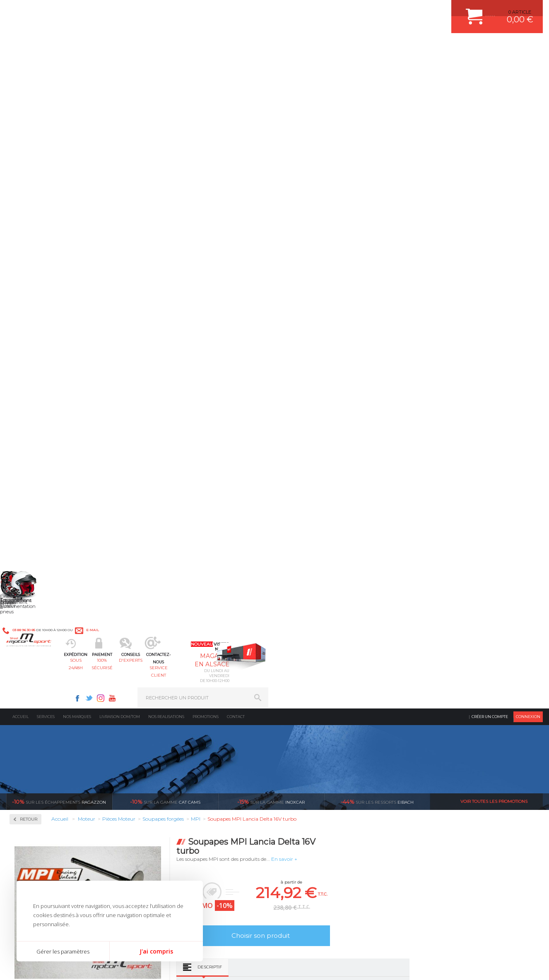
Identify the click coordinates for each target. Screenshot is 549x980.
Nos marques (77, 68)
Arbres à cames (38, 341)
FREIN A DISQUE (308, 779)
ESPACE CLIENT (436, 686)
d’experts (171, 608)
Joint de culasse (39, 401)
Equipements (169, 779)
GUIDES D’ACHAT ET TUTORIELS (455, 769)
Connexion (528, 68)
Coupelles (32, 371)
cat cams (165, 153)
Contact (236, 68)
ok (255, 839)
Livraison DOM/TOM (120, 68)
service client (307, 48)
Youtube (387, 11)
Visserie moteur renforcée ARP (55, 520)
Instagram (375, 11)
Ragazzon (59, 153)
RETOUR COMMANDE (442, 737)
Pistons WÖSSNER (42, 420)
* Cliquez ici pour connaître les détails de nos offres (333, 846)
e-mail (189, 11)
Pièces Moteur (40, 317)
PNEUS (297, 737)
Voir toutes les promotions (494, 153)
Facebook (352, 11)
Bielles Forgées (38, 351)
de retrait (278, 608)
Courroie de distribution (47, 381)
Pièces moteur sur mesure (50, 411)
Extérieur (165, 758)
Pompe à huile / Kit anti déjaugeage (61, 430)
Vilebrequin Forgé (41, 510)
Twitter (364, 11)
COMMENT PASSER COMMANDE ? (456, 706)
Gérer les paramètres (63, 951)
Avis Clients (508, 940)
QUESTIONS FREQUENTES (448, 758)
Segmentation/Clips (43, 480)
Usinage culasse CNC (45, 500)
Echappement (170, 706)
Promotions (206, 68)
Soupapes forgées (41, 490)
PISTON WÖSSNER (310, 706)
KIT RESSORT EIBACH (314, 748)
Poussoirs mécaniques (46, 450)
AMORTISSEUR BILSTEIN (317, 686)
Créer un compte (490, 68)
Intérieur (165, 769)
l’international (492, 608)
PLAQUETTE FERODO (313, 696)
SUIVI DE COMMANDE (443, 727)
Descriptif (319, 318)
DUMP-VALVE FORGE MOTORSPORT (330, 758)
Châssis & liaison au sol (183, 727)
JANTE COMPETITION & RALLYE (324, 769)
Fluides (29, 238)
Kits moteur (36, 291)
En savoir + (394, 210)
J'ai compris (156, 951)
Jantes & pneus (172, 748)
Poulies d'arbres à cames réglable (58, 440)
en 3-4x (64, 608)
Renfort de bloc (38, 460)
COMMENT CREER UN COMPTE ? (455, 696)
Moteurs (164, 686)
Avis (364, 420)
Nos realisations (166, 68)
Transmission (170, 717)
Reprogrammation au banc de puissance (59, 546)
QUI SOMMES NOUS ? (30, 750)
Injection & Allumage (49, 264)
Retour (138, 171)
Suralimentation (175, 696)
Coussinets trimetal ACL (47, 391)
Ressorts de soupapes (45, 470)
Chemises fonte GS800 (46, 361)
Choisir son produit (370, 287)
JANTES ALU (303, 727)
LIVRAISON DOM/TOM (443, 748)
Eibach (377, 153)
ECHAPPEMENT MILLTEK (317, 717)
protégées (385, 608)
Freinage (164, 737)
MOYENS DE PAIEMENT (445, 717)
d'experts (252, 48)
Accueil (20, 68)
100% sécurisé (197, 48)
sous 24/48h (143, 48)
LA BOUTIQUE (22, 760)
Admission (33, 211)
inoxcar (271, 153)
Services (46, 68)
